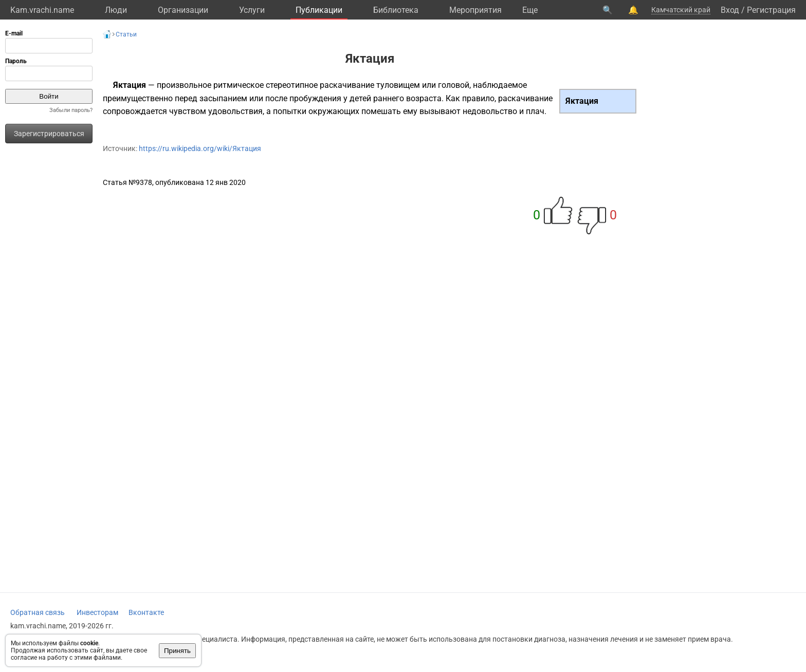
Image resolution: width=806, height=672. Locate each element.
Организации (183, 10)
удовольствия (235, 111)
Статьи (126, 34)
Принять (177, 651)
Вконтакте (146, 612)
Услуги (252, 10)
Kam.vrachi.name (42, 10)
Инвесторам (97, 612)
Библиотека (396, 10)
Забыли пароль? (71, 110)
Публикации (319, 10)
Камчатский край (681, 10)
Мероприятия (475, 10)
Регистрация (771, 10)
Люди (116, 10)
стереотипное (292, 85)
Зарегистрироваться (49, 134)
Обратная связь (38, 612)
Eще (530, 10)
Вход (730, 10)
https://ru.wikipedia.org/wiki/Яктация (200, 148)
